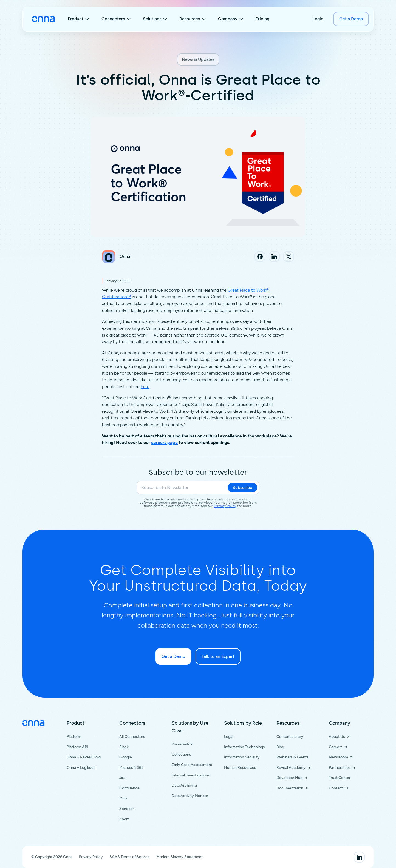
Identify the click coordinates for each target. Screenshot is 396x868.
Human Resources (240, 768)
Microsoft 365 (131, 768)
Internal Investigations (191, 775)
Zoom (124, 819)
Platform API (77, 747)
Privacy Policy (225, 506)
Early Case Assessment (192, 765)
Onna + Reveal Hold (84, 757)
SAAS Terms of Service (130, 857)
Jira (122, 778)
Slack (124, 747)
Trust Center (340, 778)
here (145, 387)
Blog (280, 747)
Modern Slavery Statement (179, 857)
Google (126, 757)
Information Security (242, 757)
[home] (44, 19)
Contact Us (339, 788)
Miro (123, 798)
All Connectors (132, 737)
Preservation (183, 744)
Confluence (129, 788)
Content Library (290, 737)
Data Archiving (184, 785)
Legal (229, 737)
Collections (181, 754)
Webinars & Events (292, 757)
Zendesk (127, 809)
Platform (74, 737)
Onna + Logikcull (81, 768)
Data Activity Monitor (190, 796)
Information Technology (245, 747)
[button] (79, 19)
